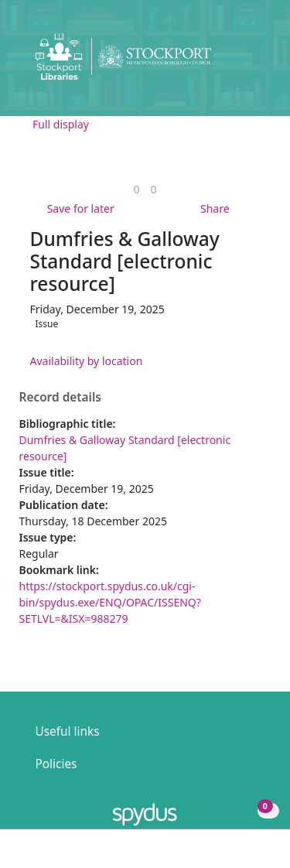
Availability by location (87, 361)
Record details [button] (60, 398)
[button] (236, 62)
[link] (136, 189)
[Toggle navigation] (255, 62)
